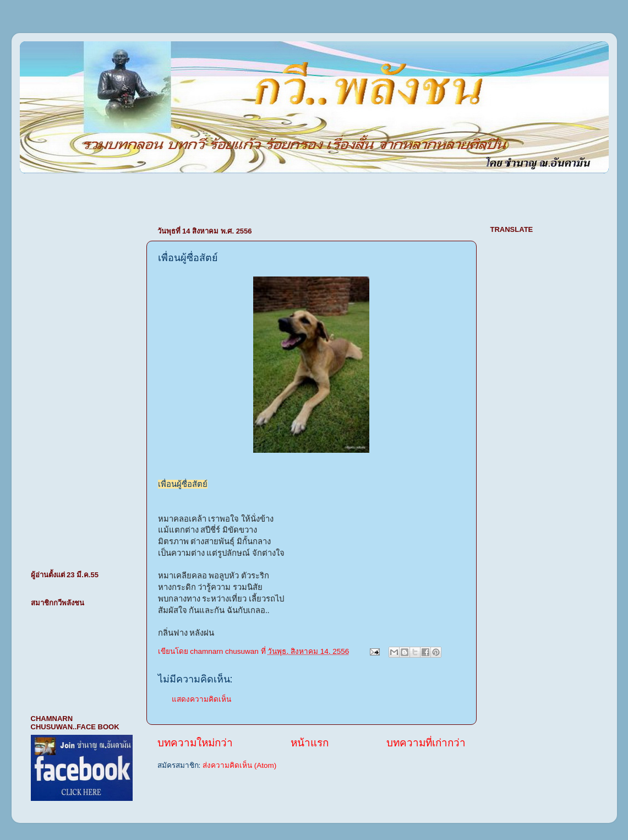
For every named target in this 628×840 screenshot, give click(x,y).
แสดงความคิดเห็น (201, 699)
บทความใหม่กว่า (195, 743)
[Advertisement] (149, 194)
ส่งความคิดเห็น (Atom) (239, 765)
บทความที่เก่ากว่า (426, 743)
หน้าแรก (310, 743)
